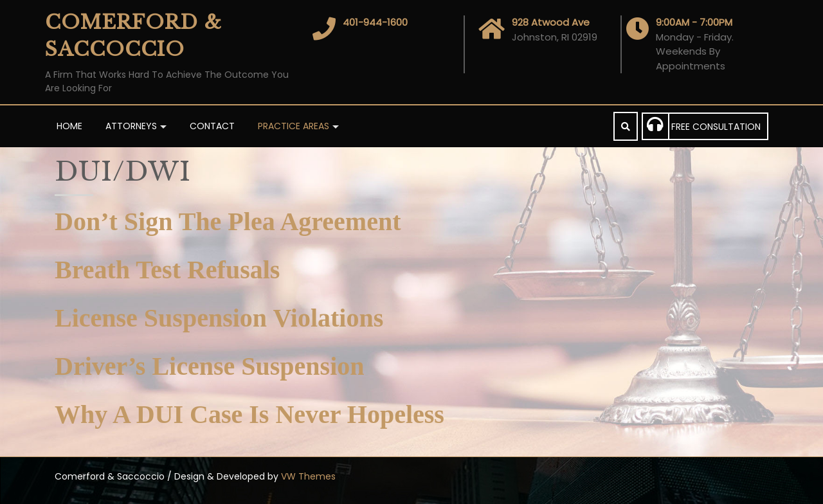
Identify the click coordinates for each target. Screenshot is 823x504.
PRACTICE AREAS (294, 126)
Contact (212, 126)
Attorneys (131, 126)
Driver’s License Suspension (209, 366)
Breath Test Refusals (167, 270)
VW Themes (307, 476)
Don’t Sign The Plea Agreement (228, 221)
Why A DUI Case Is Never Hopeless (249, 414)
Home (69, 126)
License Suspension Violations (219, 318)
